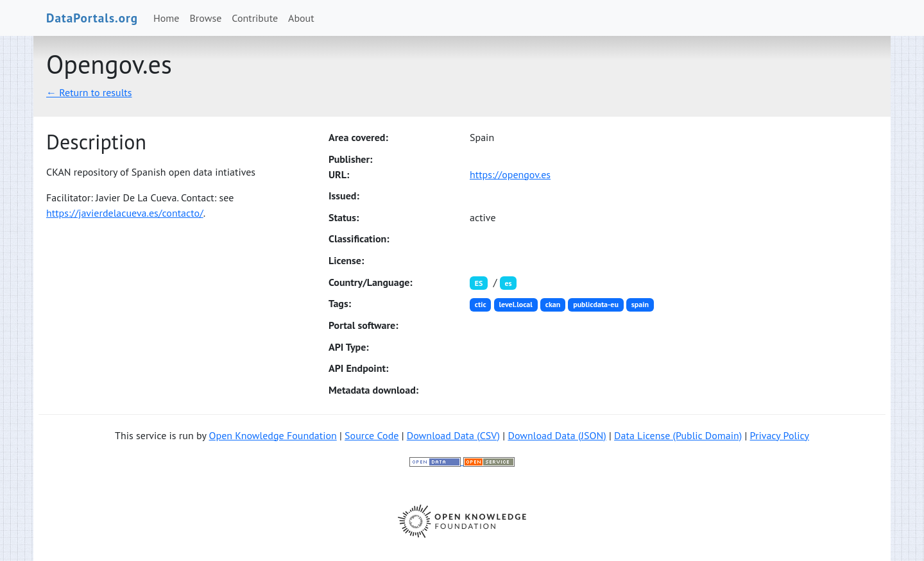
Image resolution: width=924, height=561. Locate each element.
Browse (206, 18)
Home (166, 18)
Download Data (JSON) (557, 435)
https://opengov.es (510, 174)
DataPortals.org (92, 18)
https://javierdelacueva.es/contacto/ (125, 213)
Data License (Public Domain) (678, 435)
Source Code (372, 435)
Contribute (255, 18)
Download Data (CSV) (453, 435)
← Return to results (89, 92)
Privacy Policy (780, 435)
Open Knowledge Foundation (273, 435)
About (301, 18)
